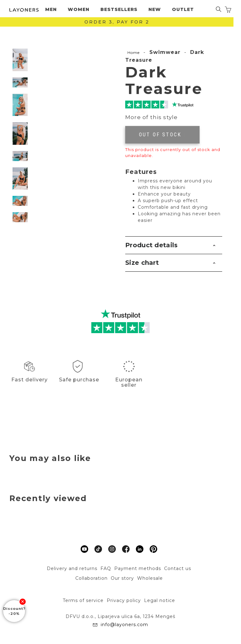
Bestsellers (119, 9)
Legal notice (160, 600)
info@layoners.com (124, 625)
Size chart (142, 263)
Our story (122, 578)
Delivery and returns (72, 568)
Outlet (183, 9)
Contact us (178, 568)
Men (51, 9)
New (155, 9)
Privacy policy (124, 600)
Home (134, 52)
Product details (152, 245)
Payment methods (138, 568)
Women (79, 9)
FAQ (106, 568)
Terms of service (83, 600)
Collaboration (91, 578)
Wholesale (150, 578)
